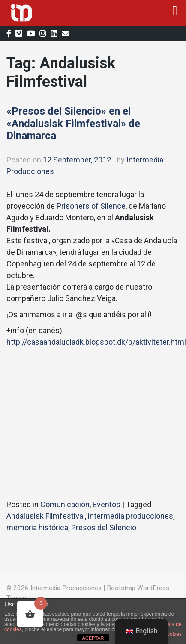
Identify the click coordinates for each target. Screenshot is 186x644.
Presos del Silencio (104, 527)
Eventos (106, 504)
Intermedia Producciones (66, 588)
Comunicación (65, 504)
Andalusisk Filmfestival (46, 516)
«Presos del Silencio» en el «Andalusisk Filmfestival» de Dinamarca (73, 124)
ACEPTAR (93, 638)
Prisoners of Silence (91, 206)
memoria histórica (37, 527)
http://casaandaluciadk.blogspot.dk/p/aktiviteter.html (96, 342)
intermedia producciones (130, 516)
